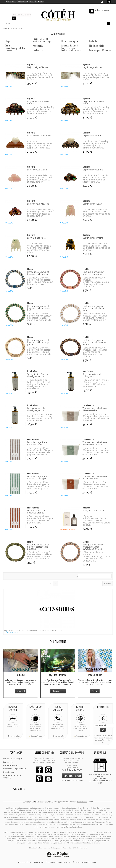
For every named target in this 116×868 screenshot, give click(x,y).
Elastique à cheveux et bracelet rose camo (93, 273)
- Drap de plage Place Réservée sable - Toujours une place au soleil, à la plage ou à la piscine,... (40, 451)
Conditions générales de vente (58, 862)
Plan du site (39, 862)
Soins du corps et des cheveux (15, 49)
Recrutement (9, 772)
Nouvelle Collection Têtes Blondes (25, 2)
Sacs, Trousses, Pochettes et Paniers (71, 49)
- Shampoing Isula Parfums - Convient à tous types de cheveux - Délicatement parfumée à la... (96, 383)
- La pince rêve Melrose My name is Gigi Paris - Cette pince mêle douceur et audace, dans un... (41, 213)
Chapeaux (9, 41)
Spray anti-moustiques (93, 511)
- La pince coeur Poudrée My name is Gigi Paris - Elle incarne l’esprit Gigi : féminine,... (40, 145)
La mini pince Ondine (93, 238)
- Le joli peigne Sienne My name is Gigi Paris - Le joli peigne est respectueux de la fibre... (40, 76)
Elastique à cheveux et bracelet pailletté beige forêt (38, 308)
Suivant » (108, 584)
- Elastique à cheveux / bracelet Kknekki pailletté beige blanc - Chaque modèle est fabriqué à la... (95, 317)
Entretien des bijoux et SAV (14, 769)
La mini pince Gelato (93, 204)
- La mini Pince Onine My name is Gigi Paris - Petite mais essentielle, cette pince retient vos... (96, 247)
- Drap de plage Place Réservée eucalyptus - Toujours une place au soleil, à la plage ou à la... (39, 485)
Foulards (93, 41)
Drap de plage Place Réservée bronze (37, 512)
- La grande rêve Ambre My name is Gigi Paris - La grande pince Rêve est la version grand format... (41, 110)
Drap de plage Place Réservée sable (37, 443)
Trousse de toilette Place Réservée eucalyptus (95, 443)
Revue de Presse (10, 765)
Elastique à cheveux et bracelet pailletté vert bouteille (38, 547)
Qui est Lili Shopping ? (12, 759)
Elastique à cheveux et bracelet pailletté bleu (38, 273)
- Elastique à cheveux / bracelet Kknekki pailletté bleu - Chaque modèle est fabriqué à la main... (40, 281)
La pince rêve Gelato (37, 170)
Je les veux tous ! (58, 691)
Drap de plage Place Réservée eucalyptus (37, 478)
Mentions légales (25, 862)
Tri (77, 576)
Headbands (38, 46)
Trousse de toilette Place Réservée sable (95, 409)
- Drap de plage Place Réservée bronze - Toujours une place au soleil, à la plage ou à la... (41, 520)
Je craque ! (21, 691)
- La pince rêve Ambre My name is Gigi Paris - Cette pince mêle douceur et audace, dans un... (95, 179)
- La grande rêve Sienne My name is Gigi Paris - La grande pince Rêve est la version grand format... (96, 110)
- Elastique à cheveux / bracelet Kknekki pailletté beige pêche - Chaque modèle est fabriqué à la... (40, 351)
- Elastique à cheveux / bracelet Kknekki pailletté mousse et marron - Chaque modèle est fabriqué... (95, 352)
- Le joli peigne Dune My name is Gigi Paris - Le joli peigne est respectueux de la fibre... (96, 76)
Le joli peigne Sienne (37, 67)
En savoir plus (14, 736)
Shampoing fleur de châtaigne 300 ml (92, 375)
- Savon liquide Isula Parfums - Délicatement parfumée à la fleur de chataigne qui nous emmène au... (39, 384)
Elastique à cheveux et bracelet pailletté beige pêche (38, 342)
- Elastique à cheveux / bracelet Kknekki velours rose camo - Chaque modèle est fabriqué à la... (96, 282)
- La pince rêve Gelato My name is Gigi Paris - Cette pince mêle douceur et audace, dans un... (40, 179)
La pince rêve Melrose (38, 204)
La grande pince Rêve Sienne (93, 103)
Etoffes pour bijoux (69, 41)
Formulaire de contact (72, 776)
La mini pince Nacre (37, 238)
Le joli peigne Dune (92, 67)
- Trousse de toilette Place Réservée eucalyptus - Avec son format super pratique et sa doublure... (96, 451)
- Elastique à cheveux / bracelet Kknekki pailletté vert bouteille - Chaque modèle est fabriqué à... (39, 555)
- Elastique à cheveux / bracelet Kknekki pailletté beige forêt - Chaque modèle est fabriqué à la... (40, 317)
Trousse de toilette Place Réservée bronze (95, 478)
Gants (8, 46)
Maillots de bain (97, 46)
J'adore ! (95, 691)
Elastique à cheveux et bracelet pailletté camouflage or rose (93, 547)
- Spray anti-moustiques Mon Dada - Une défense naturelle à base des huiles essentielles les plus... (96, 521)
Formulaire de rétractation (72, 780)
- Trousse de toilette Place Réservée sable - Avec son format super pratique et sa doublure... (96, 417)
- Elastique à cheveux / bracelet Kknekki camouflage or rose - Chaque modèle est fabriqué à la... (96, 556)
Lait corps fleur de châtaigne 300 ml (36, 409)
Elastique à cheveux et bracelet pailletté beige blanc (94, 308)
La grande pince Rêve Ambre (38, 103)
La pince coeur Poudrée (39, 136)
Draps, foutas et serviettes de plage (42, 40)
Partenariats (8, 762)
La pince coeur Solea (93, 136)
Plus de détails (12, 632)
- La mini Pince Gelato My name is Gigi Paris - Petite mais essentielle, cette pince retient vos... (96, 213)
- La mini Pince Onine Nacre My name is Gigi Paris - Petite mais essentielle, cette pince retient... (39, 248)
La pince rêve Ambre (93, 170)
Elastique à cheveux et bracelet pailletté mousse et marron (96, 342)
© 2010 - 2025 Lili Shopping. (85, 862)
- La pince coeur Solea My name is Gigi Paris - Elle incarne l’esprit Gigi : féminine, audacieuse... (95, 145)
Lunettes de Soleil (69, 46)
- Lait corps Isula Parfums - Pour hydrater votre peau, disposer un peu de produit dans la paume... (41, 417)
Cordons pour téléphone (100, 50)
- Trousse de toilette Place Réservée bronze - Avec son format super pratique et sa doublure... (95, 485)
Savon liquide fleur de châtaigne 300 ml (38, 375)
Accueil (6, 28)
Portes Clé (38, 50)
